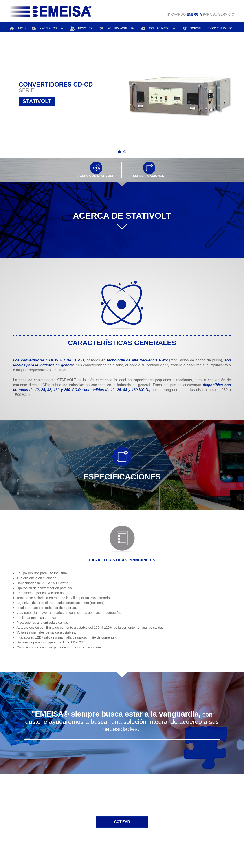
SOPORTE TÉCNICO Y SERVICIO (204, 28)
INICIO (18, 28)
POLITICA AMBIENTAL (116, 28)
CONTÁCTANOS (156, 28)
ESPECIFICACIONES (149, 170)
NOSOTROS (80, 28)
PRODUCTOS (47, 28)
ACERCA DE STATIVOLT (96, 170)
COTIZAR (122, 822)
